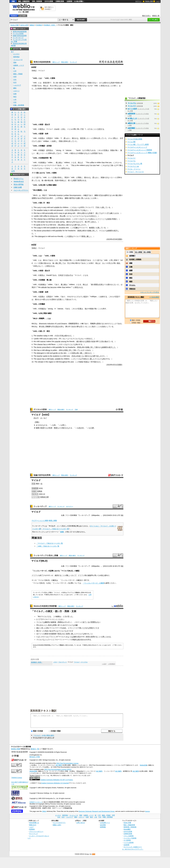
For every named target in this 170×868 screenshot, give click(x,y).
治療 (78, 198)
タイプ (74, 575)
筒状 (91, 628)
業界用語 (16, 57)
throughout (63, 362)
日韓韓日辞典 (60, 1)
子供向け (85, 359)
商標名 (60, 622)
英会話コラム (19, 179)
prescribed (46, 231)
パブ (39, 619)
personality (49, 213)
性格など (63, 180)
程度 (42, 428)
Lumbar (66, 195)
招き (79, 637)
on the (61, 353)
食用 (68, 634)
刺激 (89, 83)
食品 (15, 97)
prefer (37, 216)
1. (32, 207)
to (64, 213)
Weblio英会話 (19, 181)
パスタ (97, 628)
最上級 (58, 162)
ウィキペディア (40, 506)
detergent (42, 236)
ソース (77, 359)
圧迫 (101, 195)
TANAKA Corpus (17, 778)
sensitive (62, 228)
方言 (15, 102)
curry (87, 165)
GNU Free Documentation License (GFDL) (58, 769)
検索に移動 (53, 521)
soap (39, 228)
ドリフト (35, 575)
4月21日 (115, 365)
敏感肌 (92, 228)
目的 (103, 327)
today (46, 210)
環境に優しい (87, 236)
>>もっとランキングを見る (150, 292)
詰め (64, 628)
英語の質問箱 (19, 184)
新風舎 (40, 491)
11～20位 (139, 252)
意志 (57, 327)
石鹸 (76, 228)
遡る (115, 138)
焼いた (82, 628)
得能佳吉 (132, 289)
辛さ (51, 86)
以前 (101, 284)
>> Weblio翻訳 (154, 297)
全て (12, 52)
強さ (61, 260)
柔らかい (67, 138)
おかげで (80, 222)
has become (52, 287)
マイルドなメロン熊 (135, 164)
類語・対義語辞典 (24, 1)
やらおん (132, 285)
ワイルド (77, 662)
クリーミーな (102, 219)
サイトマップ (33, 834)
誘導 (75, 324)
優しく (83, 353)
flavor (53, 219)
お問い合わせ (81, 823)
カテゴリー (70, 507)
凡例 (76, 410)
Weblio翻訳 (127, 829)
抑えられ (58, 86)
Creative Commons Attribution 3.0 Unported (55, 783)
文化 (15, 80)
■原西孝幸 (131, 114)
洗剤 (70, 236)
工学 (15, 71)
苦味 (80, 86)
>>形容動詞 (111, 664)
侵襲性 (34, 198)
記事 (51, 571)
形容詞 (45, 83)
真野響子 (132, 256)
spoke (38, 225)
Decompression (75, 195)
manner (43, 341)
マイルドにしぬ (133, 166)
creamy (62, 219)
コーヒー (73, 86)
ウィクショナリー (45, 532)
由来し (55, 141)
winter (43, 222)
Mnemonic (43, 324)
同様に (80, 177)
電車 (15, 62)
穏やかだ (68, 336)
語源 (41, 138)
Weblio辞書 (143, 765)
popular (58, 341)
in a (47, 225)
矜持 (131, 274)
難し (68, 575)
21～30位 (147, 252)
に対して (71, 83)
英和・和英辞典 (37, 1)
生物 (15, 94)
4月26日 (115, 239)
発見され (61, 634)
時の (86, 575)
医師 (79, 231)
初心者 (104, 575)
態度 (45, 88)
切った (44, 628)
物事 (37, 428)
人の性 (37, 88)
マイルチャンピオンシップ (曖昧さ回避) (142, 153)
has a (39, 213)
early (58, 222)
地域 (81, 362)
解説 (78, 571)
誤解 (74, 637)
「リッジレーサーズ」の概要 (93, 583)
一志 (41, 484)
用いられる (85, 198)
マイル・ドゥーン (134, 169)
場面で (75, 180)
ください (61, 619)
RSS (94, 854)
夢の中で (69, 327)
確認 (131, 281)
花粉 (66, 350)
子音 (82, 129)
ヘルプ (158, 1)
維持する (58, 575)
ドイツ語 (35, 177)
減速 (89, 575)
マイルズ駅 (131, 142)
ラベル (45, 637)
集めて (107, 341)
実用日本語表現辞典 (42, 62)
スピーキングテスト (21, 190)
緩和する (108, 195)
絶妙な (75, 640)
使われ (69, 299)
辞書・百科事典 (19, 105)
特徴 (114, 219)
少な (94, 83)
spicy (51, 339)
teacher (40, 356)
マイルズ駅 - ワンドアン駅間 (138, 144)
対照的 (95, 153)
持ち (62, 327)
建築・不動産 (18, 74)
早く (90, 222)
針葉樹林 (53, 634)
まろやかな (40, 425)
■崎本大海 (131, 123)
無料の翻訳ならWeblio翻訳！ (49, 8)
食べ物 (59, 83)
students (56, 356)
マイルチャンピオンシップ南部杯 (140, 150)
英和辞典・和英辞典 (130, 827)
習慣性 (93, 622)
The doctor (38, 231)
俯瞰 (131, 263)
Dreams (64, 324)
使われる (47, 263)
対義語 (42, 150)
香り (64, 425)
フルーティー (63, 662)
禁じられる (107, 637)
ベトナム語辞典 (129, 842)
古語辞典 (69, 1)
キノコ (90, 634)
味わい (93, 219)
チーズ (78, 219)
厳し (38, 153)
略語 (86, 195)
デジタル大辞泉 (40, 409)
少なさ (87, 153)
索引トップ (56, 62)
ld (58, 129)
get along (68, 213)
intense (69, 150)
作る (89, 640)
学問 (15, 77)
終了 (42, 575)
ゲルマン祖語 (82, 297)
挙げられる (91, 150)
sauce (39, 359)
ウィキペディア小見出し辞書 (46, 556)
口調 (75, 225)
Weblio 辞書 (149, 1)
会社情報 (103, 825)
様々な (70, 180)
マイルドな (36, 168)
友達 (93, 341)
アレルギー (82, 350)
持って (101, 138)
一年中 (92, 362)
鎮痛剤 (110, 231)
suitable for (58, 207)
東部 (46, 634)
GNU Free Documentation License (67, 763)
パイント (54, 619)
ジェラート (49, 640)
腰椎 (96, 195)
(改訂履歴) (59, 765)
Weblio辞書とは (34, 823)
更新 (120, 239)
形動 (37, 422)
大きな (87, 628)
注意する (101, 129)
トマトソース (73, 628)
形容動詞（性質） (50, 25)
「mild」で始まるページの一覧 (48, 546)
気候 (112, 83)
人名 (15, 99)
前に (44, 327)
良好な (50, 625)
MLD (70, 571)
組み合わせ (82, 640)
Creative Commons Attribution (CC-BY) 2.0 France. (57, 780)
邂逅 (131, 278)
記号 (13, 171)
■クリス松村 (132, 109)
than (103, 162)
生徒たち (80, 356)
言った (70, 616)
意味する (55, 299)
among (64, 341)
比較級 (42, 162)
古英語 (49, 138)
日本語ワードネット (36, 802)
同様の (61, 141)
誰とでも (99, 213)
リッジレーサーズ (40, 571)
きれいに (43, 625)
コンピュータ (18, 60)
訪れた (94, 222)
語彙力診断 (18, 187)
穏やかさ (74, 153)
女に (65, 225)
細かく (39, 628)
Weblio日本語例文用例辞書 (45, 606)
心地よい (85, 210)
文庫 (47, 497)
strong (59, 150)
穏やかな (107, 83)
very (45, 207)
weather (40, 210)
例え (45, 86)
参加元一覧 (156, 16)
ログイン (138, 1)
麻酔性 (47, 622)
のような (69, 637)
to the (50, 356)
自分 (74, 327)
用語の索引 (65, 62)
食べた (114, 165)
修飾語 (32, 25)
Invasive (60, 195)
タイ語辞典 (127, 840)
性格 (117, 83)
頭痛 (89, 231)
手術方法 (45, 198)
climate (41, 362)
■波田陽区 (131, 128)
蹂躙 (131, 270)
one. (110, 162)
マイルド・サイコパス (136, 172)
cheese (40, 219)
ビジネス (16, 54)
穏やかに (111, 284)
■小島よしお (132, 118)
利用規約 (32, 829)
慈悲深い (83, 138)
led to (51, 222)
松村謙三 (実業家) (135, 259)
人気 (101, 341)
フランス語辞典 (129, 836)
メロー (55, 662)
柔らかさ (47, 299)
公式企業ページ (105, 823)
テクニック (113, 324)
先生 (74, 356)
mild (62, 532)
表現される (105, 86)
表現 (88, 637)
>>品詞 (104, 664)
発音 (41, 129)
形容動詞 (39, 25)
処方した (112, 347)
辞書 (13, 1)
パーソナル (84, 662)
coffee (92, 162)
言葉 (35, 86)
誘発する (100, 324)
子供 (97, 207)
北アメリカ (40, 634)
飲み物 (65, 83)
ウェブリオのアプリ (59, 823)
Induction (51, 324)
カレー (66, 86)
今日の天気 (69, 210)
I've (91, 165)
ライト (53, 637)
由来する (104, 297)
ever (94, 165)
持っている (36, 180)
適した (92, 359)
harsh (79, 150)
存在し (60, 177)
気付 (93, 327)
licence (147, 811)
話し (80, 225)
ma (56, 129)
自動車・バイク (19, 65)
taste (52, 359)
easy (61, 213)
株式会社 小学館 (35, 757)
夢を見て (80, 327)
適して (104, 207)
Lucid (59, 324)
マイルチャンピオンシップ (137, 147)
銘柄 (58, 616)
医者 (79, 347)
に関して (61, 263)
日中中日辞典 (49, 1)
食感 (109, 219)
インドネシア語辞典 (130, 838)
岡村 (37, 484)
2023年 (110, 239)
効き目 (81, 428)
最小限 (118, 195)
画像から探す (57, 825)
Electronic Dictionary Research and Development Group (97, 811)
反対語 (49, 150)
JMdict (44, 811)
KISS (41, 488)
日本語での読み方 (65, 275)
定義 (131, 267)
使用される (66, 168)
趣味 (15, 88)
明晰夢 (71, 324)
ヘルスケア (17, 85)
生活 (15, 82)
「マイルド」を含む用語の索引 (43, 735)
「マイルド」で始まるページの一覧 (55, 529)
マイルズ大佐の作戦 (135, 139)
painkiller (59, 231)
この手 (57, 198)
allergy (48, 350)
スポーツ (16, 91)
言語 (117, 297)
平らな (56, 631)
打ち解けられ (112, 213)
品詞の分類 (24, 25)
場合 (60, 88)
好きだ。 (95, 216)
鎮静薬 (54, 622)
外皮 (46, 631)
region (51, 362)
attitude (44, 287)
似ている (86, 622)
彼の (93, 284)
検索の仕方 (33, 825)
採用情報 (103, 827)
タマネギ (70, 631)
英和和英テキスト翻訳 (43, 711)
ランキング (73, 62)
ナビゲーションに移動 (40, 521)
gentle (55, 353)
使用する (94, 637)
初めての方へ (146, 16)
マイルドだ (45, 616)
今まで (109, 165)
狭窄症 (72, 198)
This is (74, 165)
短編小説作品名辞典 (42, 475)
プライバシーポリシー (36, 831)
